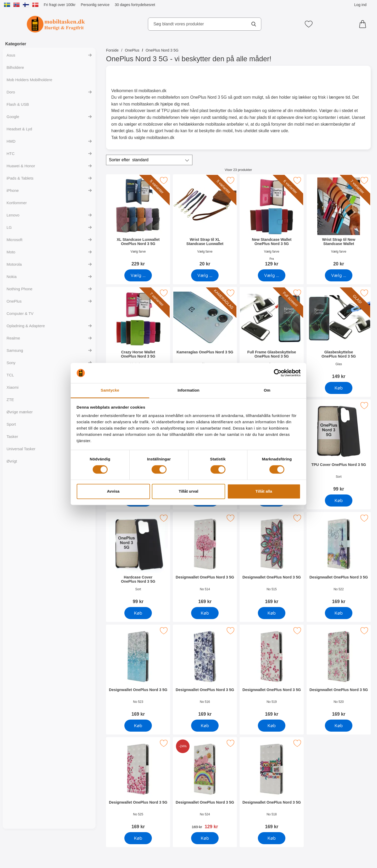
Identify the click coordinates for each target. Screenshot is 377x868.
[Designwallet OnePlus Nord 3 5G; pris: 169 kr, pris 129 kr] (205, 785)
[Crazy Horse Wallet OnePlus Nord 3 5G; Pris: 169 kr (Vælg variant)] (138, 335)
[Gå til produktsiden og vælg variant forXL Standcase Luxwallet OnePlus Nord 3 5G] (138, 275)
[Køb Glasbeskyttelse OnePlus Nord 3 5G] (339, 388)
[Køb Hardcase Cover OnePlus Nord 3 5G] (138, 613)
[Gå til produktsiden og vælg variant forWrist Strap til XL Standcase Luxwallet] (205, 275)
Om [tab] (267, 390)
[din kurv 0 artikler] (364, 24)
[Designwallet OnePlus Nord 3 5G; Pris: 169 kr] (205, 560)
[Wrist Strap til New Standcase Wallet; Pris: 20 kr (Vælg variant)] (339, 222)
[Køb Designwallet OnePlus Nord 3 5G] (205, 613)
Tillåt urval (189, 491)
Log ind (360, 5)
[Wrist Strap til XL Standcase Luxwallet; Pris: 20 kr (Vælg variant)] (205, 222)
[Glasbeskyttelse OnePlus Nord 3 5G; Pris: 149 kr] (339, 335)
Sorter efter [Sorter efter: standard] (129, 160)
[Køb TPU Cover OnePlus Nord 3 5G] (339, 500)
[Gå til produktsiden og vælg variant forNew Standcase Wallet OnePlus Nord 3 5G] (272, 275)
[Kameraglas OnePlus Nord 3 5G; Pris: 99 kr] (205, 335)
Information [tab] (188, 390)
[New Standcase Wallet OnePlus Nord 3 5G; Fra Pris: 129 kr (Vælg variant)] (272, 222)
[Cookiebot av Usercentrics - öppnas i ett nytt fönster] (278, 373)
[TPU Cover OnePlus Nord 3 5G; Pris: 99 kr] (339, 447)
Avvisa (113, 491)
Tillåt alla (264, 491)
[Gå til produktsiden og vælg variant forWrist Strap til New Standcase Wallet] (339, 275)
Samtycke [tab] (110, 390)
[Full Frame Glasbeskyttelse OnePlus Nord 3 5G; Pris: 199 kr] (272, 335)
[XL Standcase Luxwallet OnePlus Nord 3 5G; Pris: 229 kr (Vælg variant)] (138, 222)
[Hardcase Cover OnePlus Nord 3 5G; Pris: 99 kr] (138, 560)
